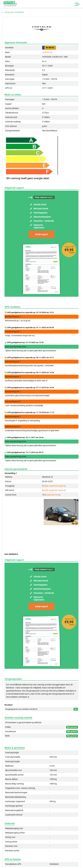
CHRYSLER (47, 52)
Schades (10, 4)
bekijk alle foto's (53, 495)
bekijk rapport (42, 234)
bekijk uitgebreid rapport (54, 486)
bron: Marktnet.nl (11, 554)
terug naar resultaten (13, 12)
